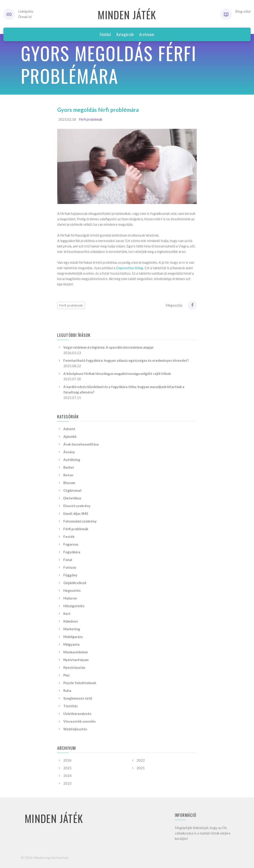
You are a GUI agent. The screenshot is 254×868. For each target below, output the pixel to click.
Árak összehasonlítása (81, 444)
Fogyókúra (72, 552)
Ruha (67, 691)
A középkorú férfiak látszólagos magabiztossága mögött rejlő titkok (117, 374)
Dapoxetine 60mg (130, 268)
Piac (67, 675)
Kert (67, 614)
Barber (69, 467)
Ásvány (69, 452)
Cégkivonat (72, 490)
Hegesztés (72, 590)
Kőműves (71, 621)
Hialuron (70, 598)
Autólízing (72, 460)
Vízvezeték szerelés (80, 721)
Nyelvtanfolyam (76, 660)
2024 (67, 776)
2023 (67, 783)
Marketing (72, 629)
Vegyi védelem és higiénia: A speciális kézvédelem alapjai (108, 347)
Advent (69, 429)
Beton (68, 475)
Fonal (68, 560)
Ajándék (70, 436)
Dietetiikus (72, 498)
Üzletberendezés (77, 714)
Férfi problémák (91, 119)
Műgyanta (71, 644)
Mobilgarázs (73, 637)
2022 (141, 760)
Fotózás (70, 567)
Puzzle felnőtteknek (80, 683)
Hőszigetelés (74, 606)
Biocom (69, 483)
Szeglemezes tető (78, 698)
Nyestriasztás (74, 667)
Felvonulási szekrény (80, 521)
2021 (141, 768)
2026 (67, 760)
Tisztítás (70, 706)
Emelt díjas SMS (76, 513)
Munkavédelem (76, 652)
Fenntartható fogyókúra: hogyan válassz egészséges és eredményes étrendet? (126, 360)
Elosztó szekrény (77, 506)
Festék (69, 537)
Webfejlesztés (75, 729)
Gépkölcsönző (75, 583)
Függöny (70, 575)
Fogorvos (71, 544)
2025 (67, 768)
